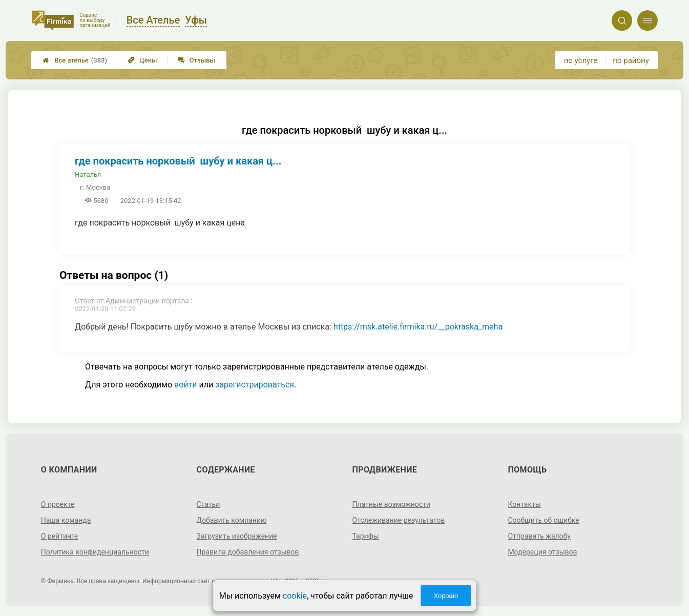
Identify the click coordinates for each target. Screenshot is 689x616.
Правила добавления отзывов (248, 552)
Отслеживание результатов (399, 520)
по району (631, 60)
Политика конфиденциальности (95, 552)
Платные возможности (391, 504)
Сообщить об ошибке (543, 520)
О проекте (58, 504)
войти (185, 385)
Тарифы (366, 536)
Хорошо (446, 596)
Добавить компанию (232, 520)
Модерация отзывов (542, 552)
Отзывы (196, 60)
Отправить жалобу (539, 536)
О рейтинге (60, 536)
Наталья (88, 174)
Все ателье (75, 60)
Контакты (524, 504)
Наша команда (66, 520)
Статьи (208, 504)
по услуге (581, 60)
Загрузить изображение (237, 536)
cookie (295, 596)
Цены (142, 60)
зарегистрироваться (255, 385)
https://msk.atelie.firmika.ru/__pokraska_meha (418, 327)
